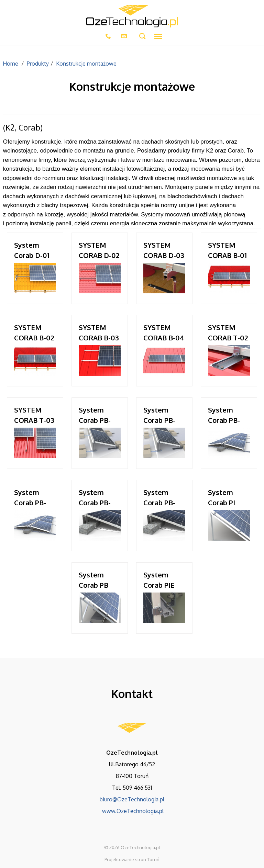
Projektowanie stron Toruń (132, 859)
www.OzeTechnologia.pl (132, 811)
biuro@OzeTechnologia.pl (132, 799)
